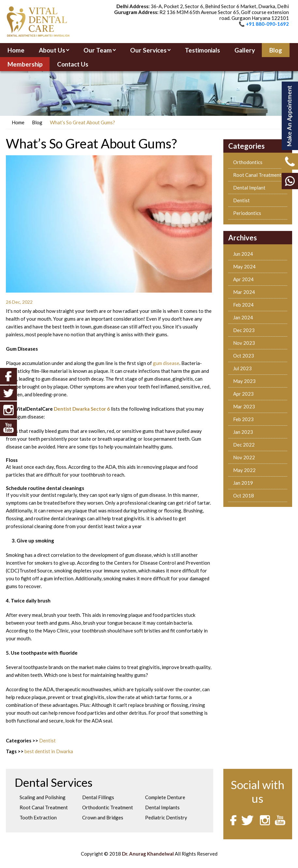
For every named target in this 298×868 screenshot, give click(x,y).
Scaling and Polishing (43, 797)
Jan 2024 (243, 317)
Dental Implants (162, 807)
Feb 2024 (243, 305)
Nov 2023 (244, 343)
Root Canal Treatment (257, 175)
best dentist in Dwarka (49, 751)
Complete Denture (165, 797)
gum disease (166, 363)
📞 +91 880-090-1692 (264, 24)
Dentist (47, 740)
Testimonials (202, 50)
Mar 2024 (244, 292)
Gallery (245, 50)
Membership (25, 64)
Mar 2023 (244, 406)
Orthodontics (248, 162)
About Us (52, 50)
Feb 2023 (243, 419)
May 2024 (244, 266)
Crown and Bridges (103, 817)
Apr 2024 (243, 279)
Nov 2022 (244, 457)
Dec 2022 (244, 445)
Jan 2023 (243, 432)
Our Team (98, 50)
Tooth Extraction (38, 817)
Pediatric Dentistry (166, 817)
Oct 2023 (244, 356)
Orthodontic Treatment (108, 807)
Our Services (148, 50)
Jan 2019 (243, 483)
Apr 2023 (243, 394)
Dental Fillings (98, 797)
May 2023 (244, 381)
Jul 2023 (242, 368)
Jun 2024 (243, 254)
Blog (276, 50)
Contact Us (73, 64)
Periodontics (247, 213)
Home (16, 50)
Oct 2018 (244, 495)
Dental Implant (249, 188)
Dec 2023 (244, 330)
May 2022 (244, 470)
